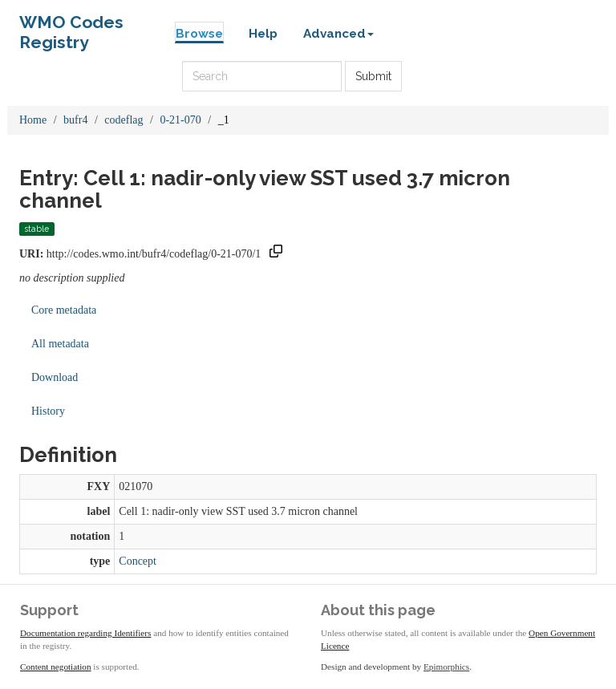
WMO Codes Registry (71, 26)
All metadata (60, 344)
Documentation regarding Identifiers (85, 633)
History (48, 411)
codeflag (124, 120)
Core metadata (64, 310)
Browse (199, 34)
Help (263, 34)
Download (55, 377)
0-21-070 (180, 120)
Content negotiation (56, 667)
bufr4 (75, 120)
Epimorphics (446, 667)
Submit (373, 76)
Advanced (338, 34)
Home (33, 120)
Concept (138, 561)
